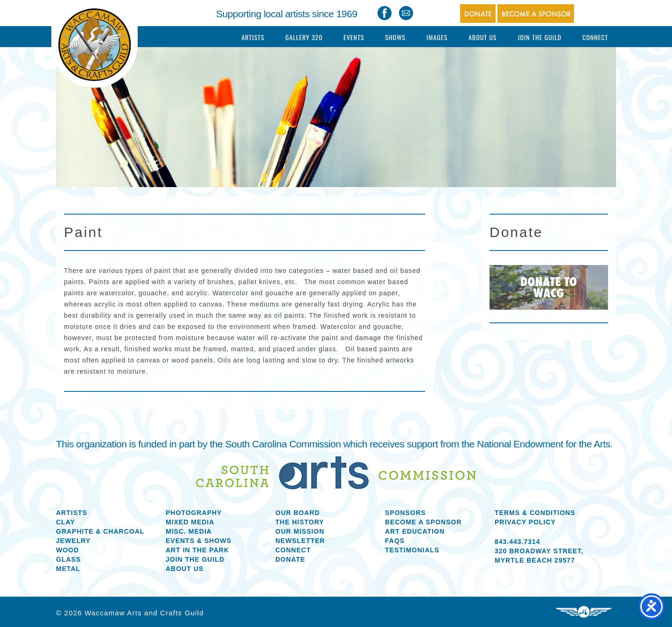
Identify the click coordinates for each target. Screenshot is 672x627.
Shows (395, 37)
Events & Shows (199, 541)
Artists (253, 37)
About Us (483, 37)
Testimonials (412, 550)
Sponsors (405, 513)
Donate (290, 559)
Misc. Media (189, 531)
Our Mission (300, 531)
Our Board (297, 513)
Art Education (415, 531)
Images (437, 37)
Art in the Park (197, 550)
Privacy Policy (525, 522)
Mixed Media (190, 522)
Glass (68, 559)
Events (354, 37)
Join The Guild (539, 37)
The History (300, 522)
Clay (66, 522)
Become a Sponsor (423, 522)
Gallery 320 (304, 37)
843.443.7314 (518, 542)
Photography (194, 513)
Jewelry (73, 541)
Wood (67, 550)
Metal (68, 569)
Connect (595, 37)
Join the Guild (195, 559)
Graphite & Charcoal (100, 531)
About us (185, 569)
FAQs (395, 541)
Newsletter (300, 541)
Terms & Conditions (535, 513)
